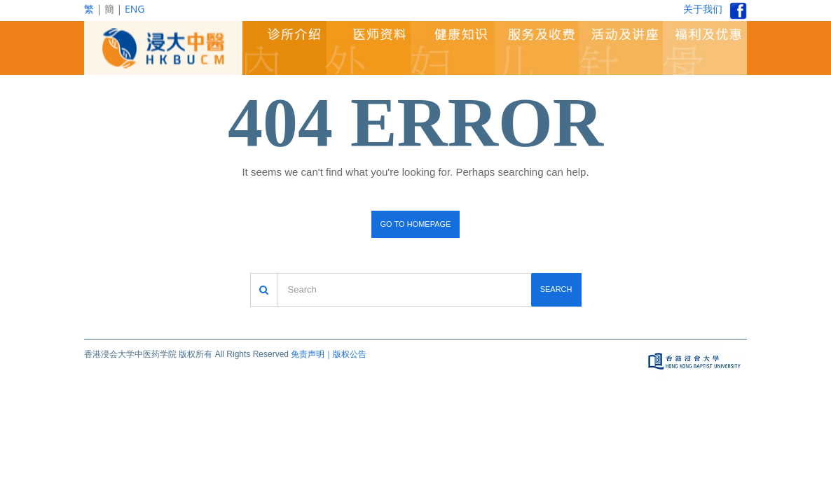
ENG (135, 9)
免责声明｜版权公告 (329, 354)
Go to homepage (416, 224)
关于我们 (703, 9)
